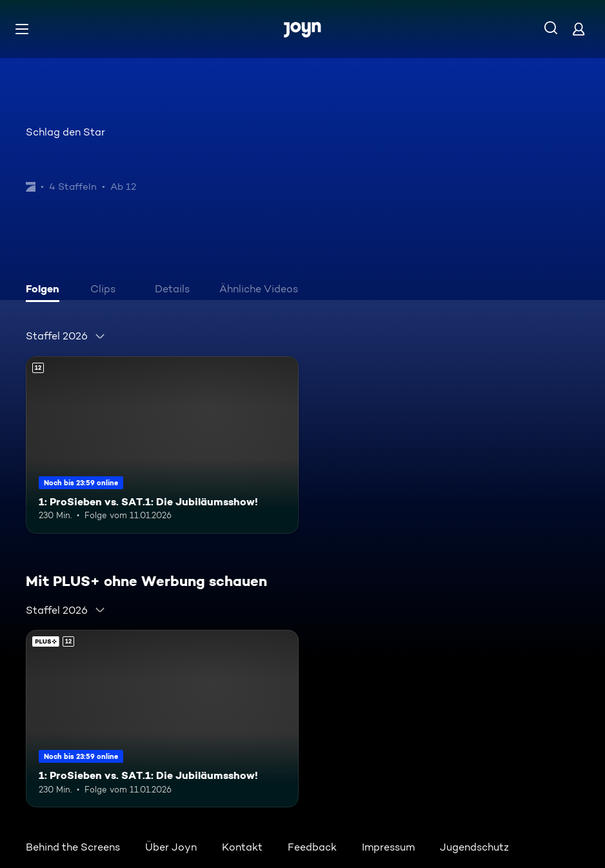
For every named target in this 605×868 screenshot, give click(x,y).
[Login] (579, 29)
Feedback (312, 847)
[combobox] (66, 336)
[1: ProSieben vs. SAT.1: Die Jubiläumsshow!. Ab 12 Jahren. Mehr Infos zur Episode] (162, 445)
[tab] (46, 290)
